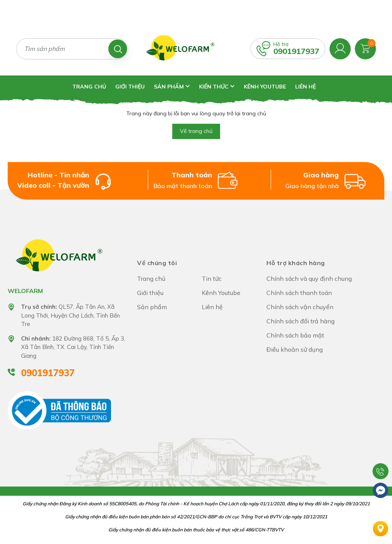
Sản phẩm (172, 87)
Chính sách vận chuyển (300, 307)
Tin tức (212, 279)
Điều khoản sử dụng (295, 349)
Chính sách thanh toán (299, 293)
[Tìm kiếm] (118, 49)
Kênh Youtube (265, 87)
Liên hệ (305, 87)
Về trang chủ (196, 131)
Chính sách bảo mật (295, 335)
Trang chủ (89, 87)
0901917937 (296, 51)
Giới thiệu (130, 87)
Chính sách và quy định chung (309, 279)
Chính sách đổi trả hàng (301, 321)
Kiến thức (217, 87)
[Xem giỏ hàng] (365, 48)
